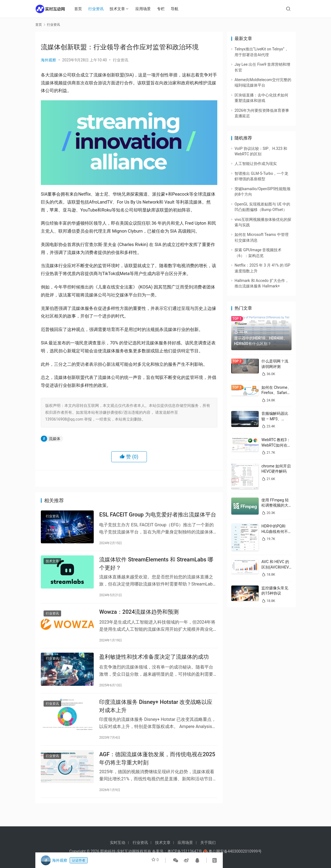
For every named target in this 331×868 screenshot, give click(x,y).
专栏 (163, 9)
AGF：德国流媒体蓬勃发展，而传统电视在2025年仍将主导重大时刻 (157, 769)
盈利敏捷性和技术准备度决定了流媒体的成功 (154, 664)
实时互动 (118, 843)
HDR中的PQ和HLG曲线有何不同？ (275, 531)
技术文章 (120, 9)
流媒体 (55, 439)
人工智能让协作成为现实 (256, 164)
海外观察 (48, 60)
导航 (177, 9)
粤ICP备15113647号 (185, 851)
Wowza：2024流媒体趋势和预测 (139, 617)
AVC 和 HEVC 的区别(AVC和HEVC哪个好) (276, 567)
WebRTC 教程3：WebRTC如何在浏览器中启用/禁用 (276, 445)
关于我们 (208, 843)
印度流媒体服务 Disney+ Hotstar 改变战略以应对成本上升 (156, 715)
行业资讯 (98, 9)
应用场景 (146, 9)
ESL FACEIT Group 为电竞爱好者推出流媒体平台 (158, 515)
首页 (81, 9)
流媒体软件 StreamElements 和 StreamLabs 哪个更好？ (156, 566)
